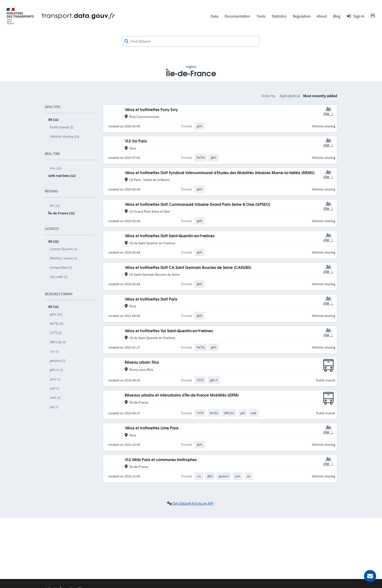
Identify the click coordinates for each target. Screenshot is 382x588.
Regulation (302, 16)
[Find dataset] (191, 41)
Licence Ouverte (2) (64, 249)
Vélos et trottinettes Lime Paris (152, 428)
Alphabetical (290, 96)
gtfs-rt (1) (57, 370)
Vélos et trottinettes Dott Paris (151, 299)
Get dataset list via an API (193, 503)
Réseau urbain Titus (142, 363)
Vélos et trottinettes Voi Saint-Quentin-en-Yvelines (169, 331)
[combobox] (191, 41)
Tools (261, 16)
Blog (337, 16)
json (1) (55, 379)
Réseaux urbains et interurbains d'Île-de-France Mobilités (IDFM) (182, 395)
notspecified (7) (61, 267)
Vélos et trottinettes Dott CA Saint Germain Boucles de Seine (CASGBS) (188, 268)
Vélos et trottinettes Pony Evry (151, 110)
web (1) (55, 398)
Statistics (279, 16)
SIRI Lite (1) (58, 342)
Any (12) (56, 168)
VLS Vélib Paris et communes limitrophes (161, 460)
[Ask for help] (370, 576)
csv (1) (54, 351)
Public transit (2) (62, 127)
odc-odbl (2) (59, 277)
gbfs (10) (56, 314)
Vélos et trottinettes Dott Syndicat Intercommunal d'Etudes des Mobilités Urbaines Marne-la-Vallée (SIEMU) (220, 173)
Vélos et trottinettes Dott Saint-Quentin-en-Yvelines (170, 236)
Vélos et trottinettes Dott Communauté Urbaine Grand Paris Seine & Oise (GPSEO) (197, 205)
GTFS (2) (56, 333)
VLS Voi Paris (136, 141)
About (322, 16)
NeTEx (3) (57, 323)
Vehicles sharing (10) (65, 136)
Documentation (237, 16)
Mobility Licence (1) (64, 258)
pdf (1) (55, 388)
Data (215, 16)
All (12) (55, 206)
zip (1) (54, 407)
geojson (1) (58, 360)
